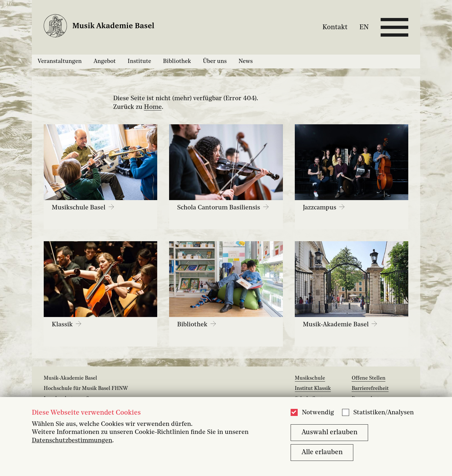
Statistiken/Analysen (384, 413)
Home (153, 107)
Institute (139, 61)
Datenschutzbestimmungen (72, 441)
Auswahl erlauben (330, 432)
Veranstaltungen (60, 61)
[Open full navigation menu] (394, 27)
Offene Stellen (369, 378)
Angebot (105, 61)
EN (364, 27)
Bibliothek (177, 61)
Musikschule (310, 378)
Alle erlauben (322, 452)
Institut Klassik (313, 389)
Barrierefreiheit (370, 389)
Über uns (215, 61)
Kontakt (335, 27)
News (246, 61)
